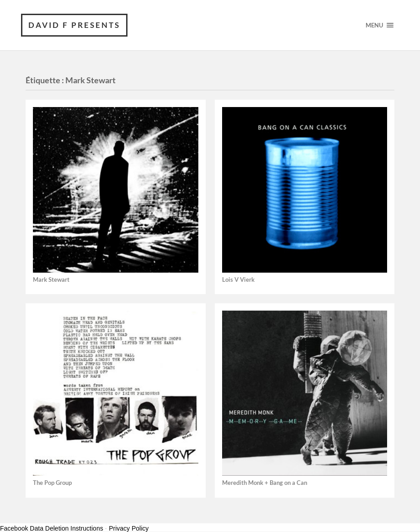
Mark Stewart (51, 280)
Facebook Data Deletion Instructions (52, 528)
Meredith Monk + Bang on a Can (265, 483)
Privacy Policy (129, 528)
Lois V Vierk (238, 280)
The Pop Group (52, 483)
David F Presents (74, 25)
